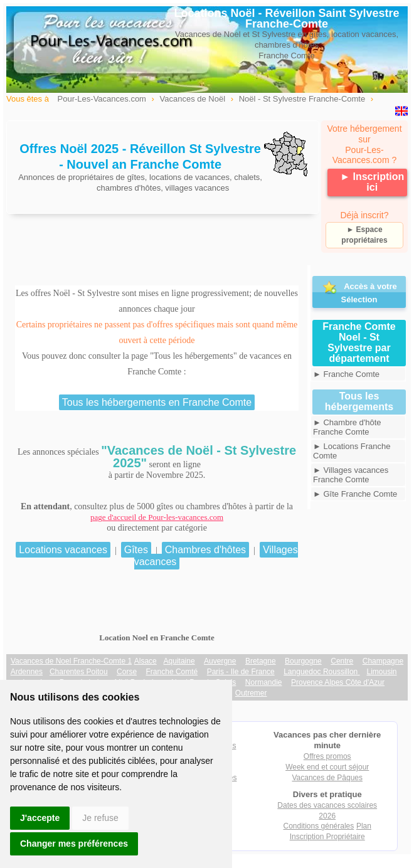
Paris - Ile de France (241, 672)
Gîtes (136, 550)
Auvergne (220, 661)
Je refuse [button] (100, 818)
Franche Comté (172, 672)
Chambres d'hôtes (205, 550)
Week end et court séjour (327, 767)
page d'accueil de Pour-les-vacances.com (157, 517)
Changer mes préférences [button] (74, 844)
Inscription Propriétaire (327, 837)
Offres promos (327, 756)
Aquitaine (179, 661)
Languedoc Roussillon (321, 672)
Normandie (264, 682)
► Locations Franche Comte (352, 451)
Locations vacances (63, 550)
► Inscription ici (372, 182)
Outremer (251, 693)
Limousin (381, 672)
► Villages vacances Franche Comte (351, 475)
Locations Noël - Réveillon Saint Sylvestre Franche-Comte (286, 19)
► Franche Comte (346, 374)
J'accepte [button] (40, 818)
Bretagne (261, 661)
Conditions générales (319, 826)
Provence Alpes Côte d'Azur (338, 682)
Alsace (146, 661)
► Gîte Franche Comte (355, 494)
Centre (342, 661)
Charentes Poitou (79, 672)
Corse (127, 672)
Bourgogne (303, 661)
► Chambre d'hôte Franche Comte (347, 427)
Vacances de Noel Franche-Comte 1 (71, 661)
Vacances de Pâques (327, 778)
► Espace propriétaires (364, 235)
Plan (364, 826)
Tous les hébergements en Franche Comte (157, 402)
